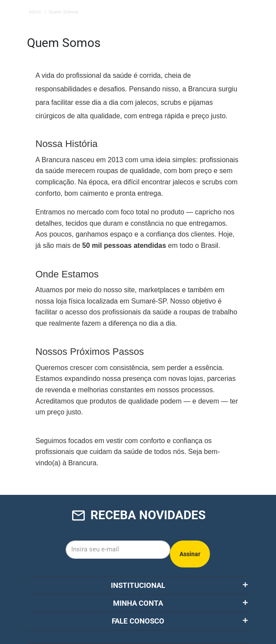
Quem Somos (63, 12)
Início (35, 12)
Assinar (190, 554)
